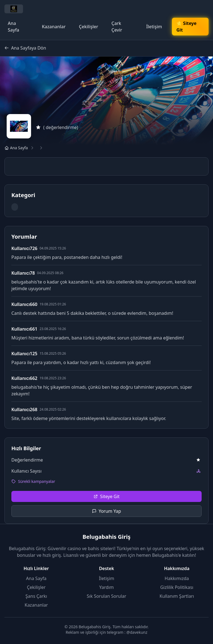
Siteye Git (106, 496)
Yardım (106, 587)
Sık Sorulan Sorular (106, 596)
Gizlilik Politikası (177, 587)
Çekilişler (88, 27)
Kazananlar (54, 27)
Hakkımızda (177, 578)
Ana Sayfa (13, 27)
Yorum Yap (107, 511)
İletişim (154, 27)
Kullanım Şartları (177, 596)
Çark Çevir (117, 27)
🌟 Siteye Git (186, 27)
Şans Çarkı (36, 596)
